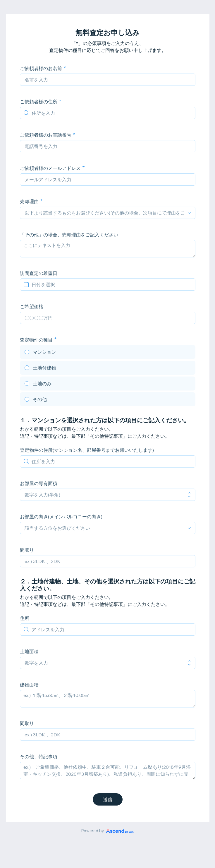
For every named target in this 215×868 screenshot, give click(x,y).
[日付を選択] (111, 285)
